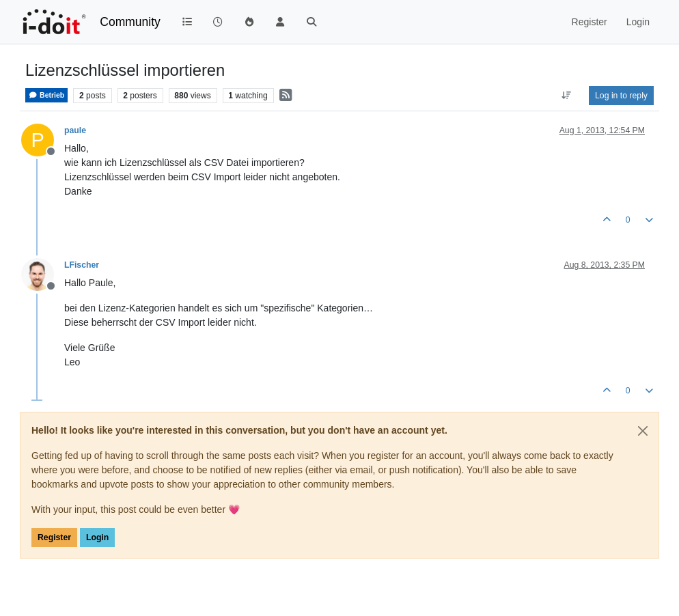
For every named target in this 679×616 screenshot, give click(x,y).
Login (97, 537)
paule (75, 130)
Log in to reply (621, 96)
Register (54, 537)
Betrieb (46, 95)
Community (130, 22)
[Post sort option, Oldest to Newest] (567, 96)
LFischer (82, 265)
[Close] (643, 431)
